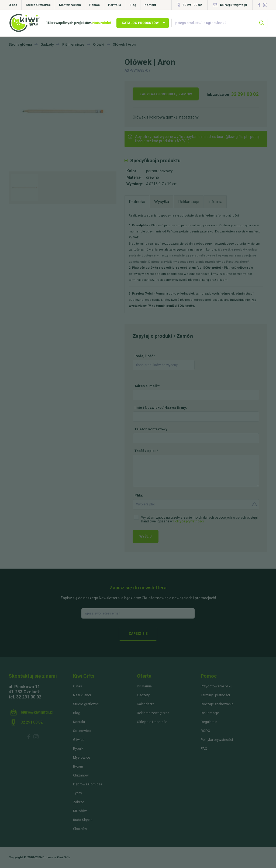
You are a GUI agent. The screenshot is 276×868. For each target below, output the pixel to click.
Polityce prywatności (189, 521)
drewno (153, 177)
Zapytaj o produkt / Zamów (166, 94)
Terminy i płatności (215, 695)
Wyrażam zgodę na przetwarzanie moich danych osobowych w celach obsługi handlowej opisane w (199, 519)
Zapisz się (138, 634)
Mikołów (80, 811)
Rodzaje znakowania (217, 704)
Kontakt (150, 5)
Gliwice (79, 740)
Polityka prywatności (217, 740)
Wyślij (146, 536)
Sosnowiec (82, 731)
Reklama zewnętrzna (153, 713)
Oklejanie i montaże (152, 722)
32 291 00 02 (192, 5)
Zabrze (79, 802)
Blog (133, 5)
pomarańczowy (159, 171)
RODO (206, 731)
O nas (13, 5)
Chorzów (80, 829)
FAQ (204, 749)
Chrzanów (81, 775)
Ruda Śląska (83, 820)
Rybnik (78, 749)
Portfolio (115, 5)
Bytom (78, 766)
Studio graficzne (86, 704)
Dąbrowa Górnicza (88, 784)
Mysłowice (82, 757)
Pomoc (94, 5)
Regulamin (209, 722)
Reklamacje (210, 713)
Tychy (77, 793)
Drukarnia (144, 686)
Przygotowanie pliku (217, 686)
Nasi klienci (82, 695)
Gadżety (143, 695)
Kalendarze (146, 704)
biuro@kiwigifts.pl (233, 5)
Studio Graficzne (38, 5)
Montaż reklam (70, 5)
